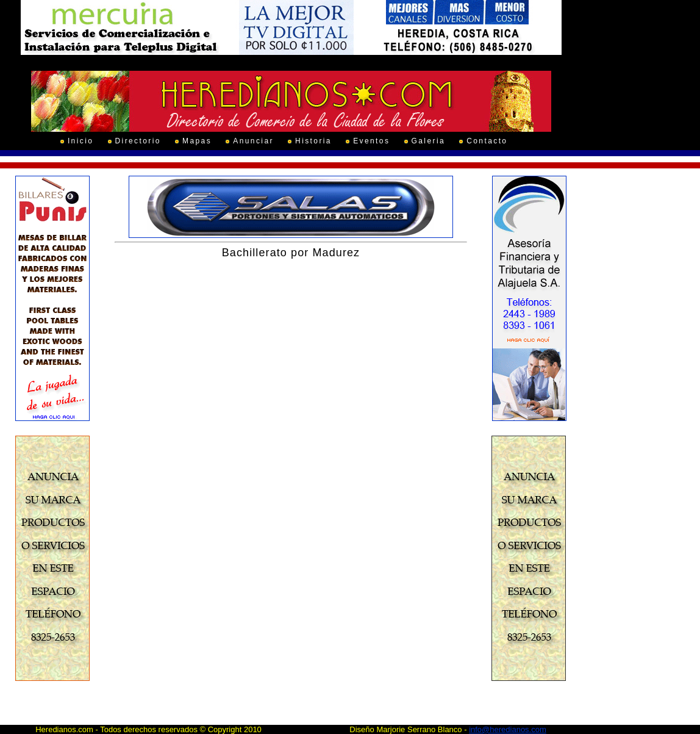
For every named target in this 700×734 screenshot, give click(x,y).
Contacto (487, 141)
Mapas (197, 141)
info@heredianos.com (508, 729)
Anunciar (253, 141)
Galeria (428, 141)
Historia (313, 141)
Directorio (138, 141)
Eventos (371, 141)
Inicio (80, 141)
